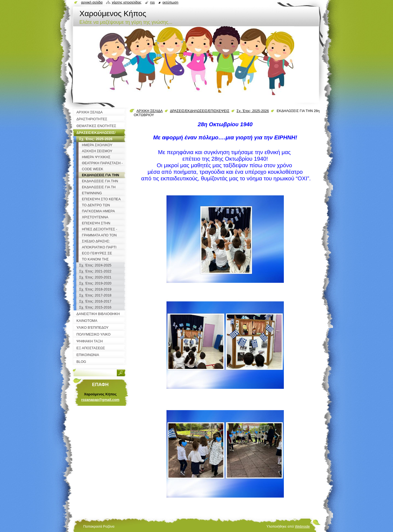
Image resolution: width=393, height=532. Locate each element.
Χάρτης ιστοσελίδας (126, 2)
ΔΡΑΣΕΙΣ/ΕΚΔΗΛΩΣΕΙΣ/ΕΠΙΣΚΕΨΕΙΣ (200, 111)
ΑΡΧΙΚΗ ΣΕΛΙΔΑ (150, 111)
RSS (152, 2)
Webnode (302, 526)
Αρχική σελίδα (92, 2)
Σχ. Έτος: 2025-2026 (253, 111)
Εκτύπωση (170, 2)
